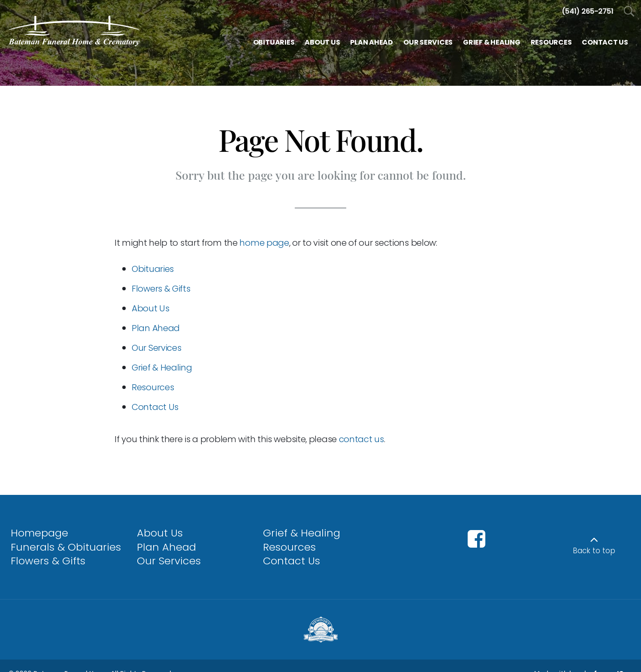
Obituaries (153, 269)
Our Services (156, 348)
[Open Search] (629, 12)
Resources (153, 387)
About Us (151, 308)
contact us (361, 439)
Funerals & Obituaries (66, 547)
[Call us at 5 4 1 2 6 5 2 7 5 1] (587, 11)
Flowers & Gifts (161, 289)
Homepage (39, 533)
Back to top (594, 551)
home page (264, 243)
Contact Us (155, 407)
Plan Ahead (156, 328)
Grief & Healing (162, 368)
